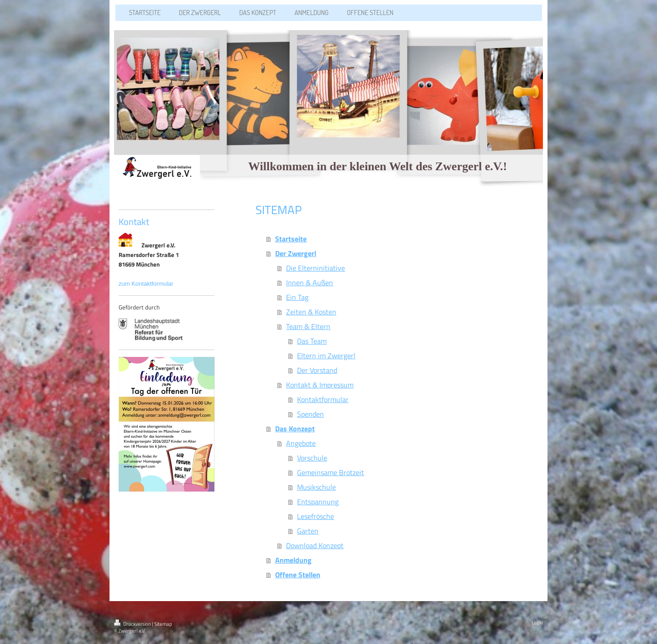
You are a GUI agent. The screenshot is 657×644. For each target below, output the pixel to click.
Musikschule (316, 487)
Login (537, 623)
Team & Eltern (308, 326)
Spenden (310, 414)
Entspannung (318, 502)
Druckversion (133, 624)
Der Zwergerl (296, 253)
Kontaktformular (323, 399)
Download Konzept (315, 545)
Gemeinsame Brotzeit (331, 472)
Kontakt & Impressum (320, 385)
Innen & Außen (310, 283)
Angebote (301, 443)
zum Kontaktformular (147, 284)
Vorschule (312, 458)
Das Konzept (295, 429)
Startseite (291, 239)
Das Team (312, 341)
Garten (308, 531)
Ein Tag (297, 297)
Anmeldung (293, 560)
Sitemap (163, 624)
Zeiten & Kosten (311, 312)
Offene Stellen (298, 575)
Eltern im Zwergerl (326, 356)
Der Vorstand (317, 370)
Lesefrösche (315, 516)
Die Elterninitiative (315, 268)
